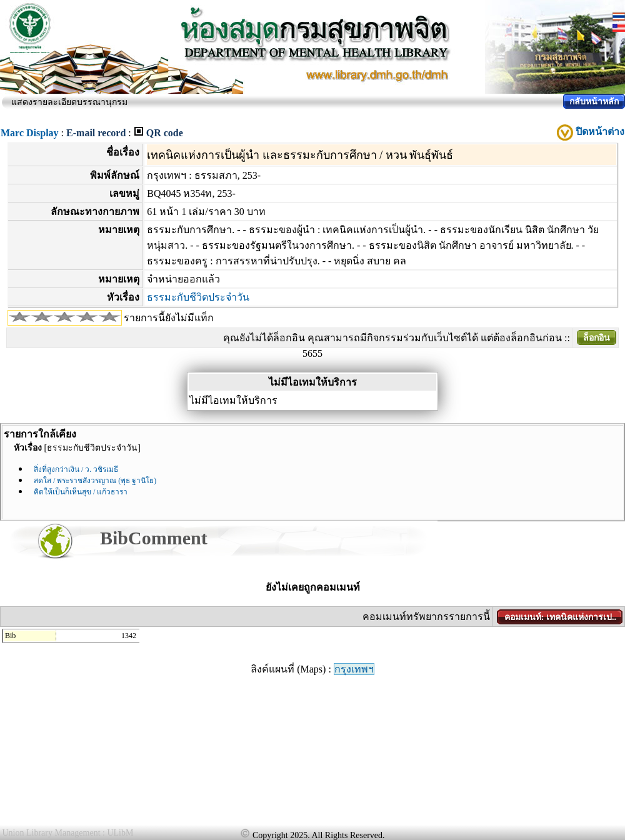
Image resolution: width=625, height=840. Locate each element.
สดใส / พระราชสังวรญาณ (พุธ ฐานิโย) (95, 481)
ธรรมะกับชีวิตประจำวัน (198, 297)
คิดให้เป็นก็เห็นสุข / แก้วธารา (81, 492)
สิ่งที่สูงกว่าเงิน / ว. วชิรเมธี (76, 469)
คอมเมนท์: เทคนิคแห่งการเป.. (560, 617)
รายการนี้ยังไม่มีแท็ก (169, 318)
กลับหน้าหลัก (594, 102)
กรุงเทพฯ (354, 669)
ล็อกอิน (597, 338)
